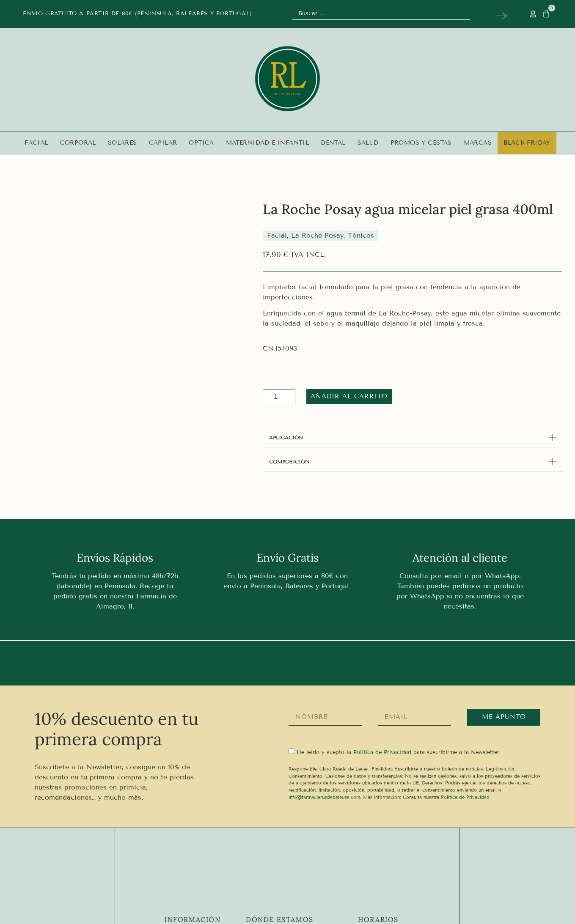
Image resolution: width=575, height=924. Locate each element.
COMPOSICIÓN (289, 462)
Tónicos (361, 235)
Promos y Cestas (421, 143)
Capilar (163, 143)
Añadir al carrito (344, 396)
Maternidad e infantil (267, 143)
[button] (413, 437)
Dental (333, 143)
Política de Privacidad (465, 797)
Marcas (478, 143)
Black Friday (527, 143)
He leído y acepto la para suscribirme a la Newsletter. (399, 752)
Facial (36, 143)
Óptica (201, 143)
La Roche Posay (317, 235)
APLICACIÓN (286, 437)
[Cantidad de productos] (279, 397)
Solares (122, 143)
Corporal (78, 143)
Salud (368, 143)
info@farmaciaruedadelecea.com (324, 797)
